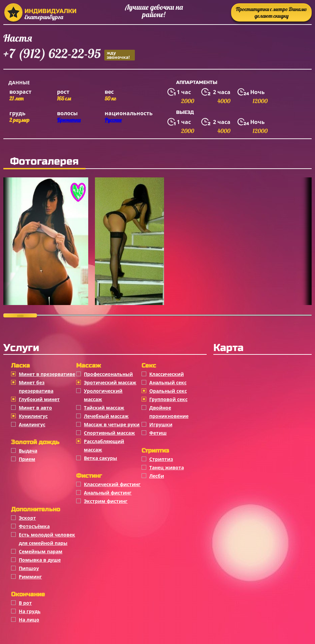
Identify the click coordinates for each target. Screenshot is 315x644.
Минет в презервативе (47, 374)
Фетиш (158, 433)
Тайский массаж (104, 408)
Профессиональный (108, 374)
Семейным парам (41, 551)
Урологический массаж (103, 395)
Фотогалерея (44, 161)
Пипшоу (29, 568)
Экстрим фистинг (106, 501)
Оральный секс (168, 391)
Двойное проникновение (169, 412)
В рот (25, 603)
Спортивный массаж (109, 433)
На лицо (29, 620)
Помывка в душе (40, 560)
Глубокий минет (39, 399)
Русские (113, 120)
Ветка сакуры (100, 458)
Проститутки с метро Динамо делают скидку (271, 12)
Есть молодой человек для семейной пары (47, 539)
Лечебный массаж (106, 416)
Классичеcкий (167, 374)
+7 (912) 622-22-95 (69, 55)
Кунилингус (33, 416)
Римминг (30, 577)
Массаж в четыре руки (112, 424)
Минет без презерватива (36, 387)
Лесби (157, 476)
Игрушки (161, 424)
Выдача (28, 451)
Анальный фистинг (108, 493)
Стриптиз (161, 459)
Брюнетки (69, 120)
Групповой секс (168, 399)
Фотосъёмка (34, 526)
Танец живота (167, 467)
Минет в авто (35, 408)
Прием (27, 459)
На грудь (30, 611)
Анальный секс (168, 382)
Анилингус (32, 424)
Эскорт (27, 518)
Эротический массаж (110, 382)
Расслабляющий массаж (104, 445)
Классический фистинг (112, 484)
